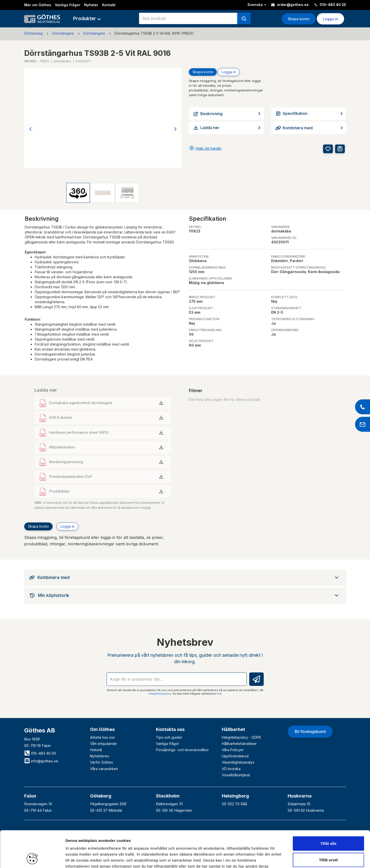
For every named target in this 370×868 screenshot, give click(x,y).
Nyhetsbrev (100, 756)
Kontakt (109, 5)
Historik (96, 750)
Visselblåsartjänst (236, 775)
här (220, 694)
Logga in (330, 19)
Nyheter (91, 5)
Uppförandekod (235, 756)
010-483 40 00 (40, 753)
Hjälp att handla (208, 148)
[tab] (185, 578)
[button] (87, 19)
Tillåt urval (328, 826)
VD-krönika (231, 769)
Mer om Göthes (38, 5)
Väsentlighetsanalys (238, 762)
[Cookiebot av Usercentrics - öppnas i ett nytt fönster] (32, 858)
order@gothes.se (290, 5)
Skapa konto (299, 19)
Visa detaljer (271, 858)
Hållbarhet (233, 729)
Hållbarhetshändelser (239, 744)
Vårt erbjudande (103, 744)
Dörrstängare (63, 33)
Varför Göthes (102, 762)
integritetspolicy (160, 694)
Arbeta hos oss (102, 737)
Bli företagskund (310, 731)
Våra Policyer (233, 750)
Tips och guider (169, 737)
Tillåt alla (328, 809)
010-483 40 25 (330, 5)
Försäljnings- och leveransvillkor (182, 750)
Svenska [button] (257, 5)
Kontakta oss (170, 729)
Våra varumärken (104, 769)
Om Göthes (102, 729)
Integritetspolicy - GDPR (241, 737)
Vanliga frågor (68, 5)
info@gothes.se (41, 761)
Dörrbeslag (33, 33)
